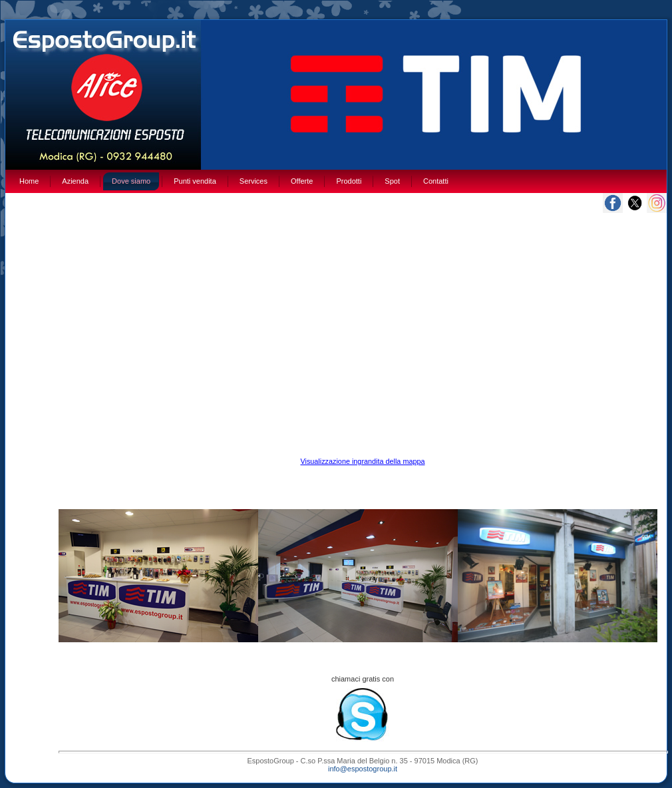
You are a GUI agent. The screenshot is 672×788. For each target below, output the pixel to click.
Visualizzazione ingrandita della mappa (362, 461)
